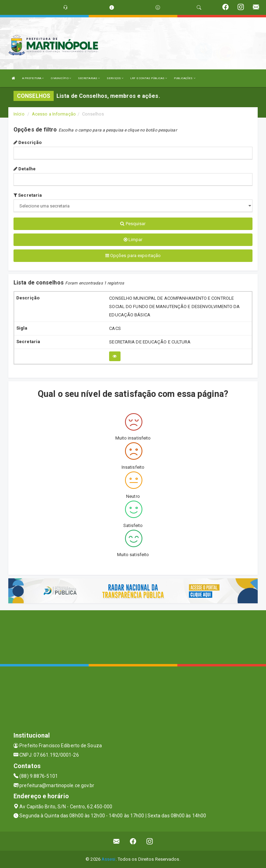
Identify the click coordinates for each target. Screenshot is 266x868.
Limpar (133, 240)
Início (19, 114)
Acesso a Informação (54, 114)
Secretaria (28, 195)
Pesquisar (133, 224)
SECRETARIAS (89, 78)
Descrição (28, 142)
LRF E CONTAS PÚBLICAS (149, 78)
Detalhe (25, 169)
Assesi (109, 859)
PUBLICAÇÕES (184, 78)
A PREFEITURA (33, 78)
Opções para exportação (133, 256)
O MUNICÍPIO (61, 78)
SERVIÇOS (115, 78)
